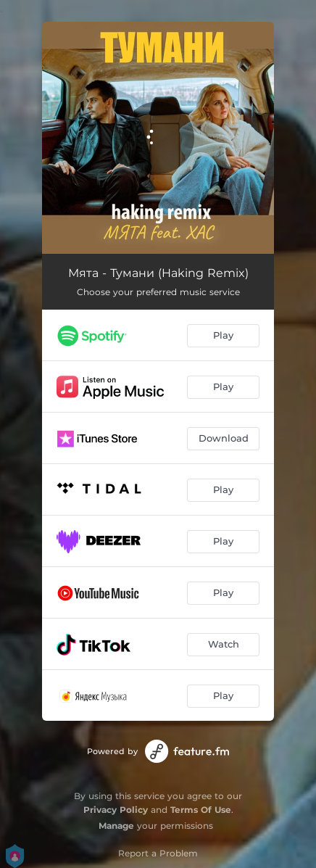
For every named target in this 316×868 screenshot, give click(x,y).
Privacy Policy (116, 810)
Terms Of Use (201, 810)
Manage (116, 826)
